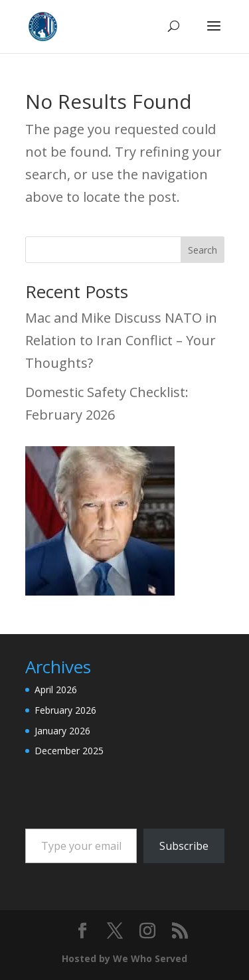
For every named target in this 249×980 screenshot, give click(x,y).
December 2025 (69, 751)
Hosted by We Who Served (124, 958)
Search (203, 250)
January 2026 (62, 731)
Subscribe (184, 846)
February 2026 (65, 710)
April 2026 (56, 690)
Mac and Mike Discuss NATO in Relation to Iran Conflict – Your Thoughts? (121, 340)
